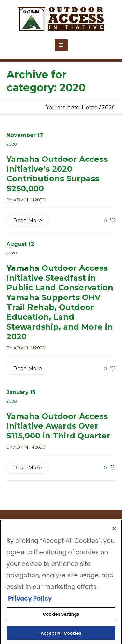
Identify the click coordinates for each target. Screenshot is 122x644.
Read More (28, 220)
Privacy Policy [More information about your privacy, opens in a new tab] (30, 600)
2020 (109, 107)
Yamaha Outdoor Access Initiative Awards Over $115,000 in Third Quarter (58, 426)
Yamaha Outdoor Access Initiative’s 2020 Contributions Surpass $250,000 (57, 174)
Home (90, 107)
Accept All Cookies (61, 635)
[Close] (114, 530)
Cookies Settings (61, 616)
